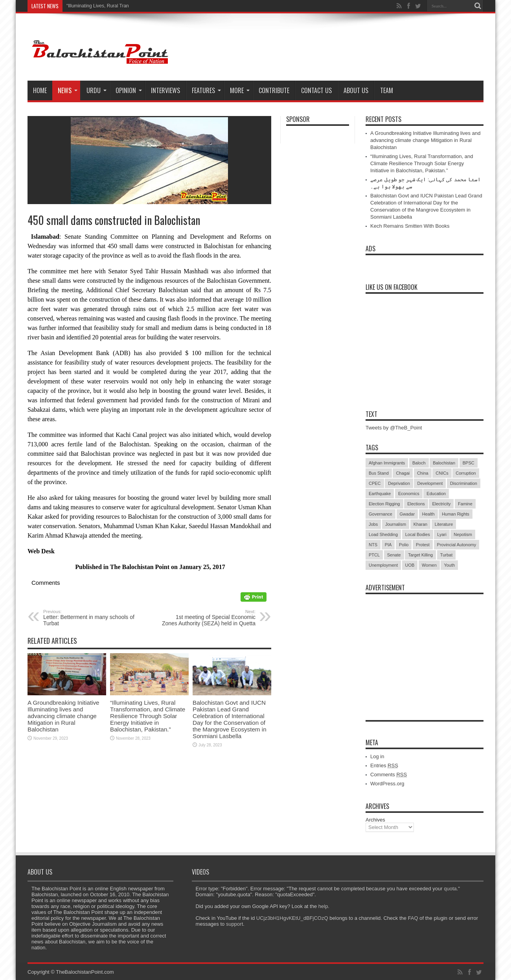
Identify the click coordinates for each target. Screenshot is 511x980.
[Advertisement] (425, 647)
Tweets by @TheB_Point (394, 428)
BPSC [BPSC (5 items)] (469, 463)
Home (40, 90)
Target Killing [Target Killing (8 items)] (420, 555)
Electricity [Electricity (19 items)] (441, 504)
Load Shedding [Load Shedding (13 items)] (383, 534)
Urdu (97, 90)
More (240, 90)
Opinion (129, 90)
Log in (377, 756)
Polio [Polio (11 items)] (404, 545)
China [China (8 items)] (423, 473)
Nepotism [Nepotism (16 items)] (463, 534)
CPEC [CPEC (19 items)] (375, 483)
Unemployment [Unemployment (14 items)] (383, 565)
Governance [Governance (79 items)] (380, 514)
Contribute (274, 90)
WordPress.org (387, 784)
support (234, 924)
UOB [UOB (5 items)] (410, 565)
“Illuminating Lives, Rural (92, 6)
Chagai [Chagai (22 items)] (403, 473)
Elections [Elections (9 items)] (416, 504)
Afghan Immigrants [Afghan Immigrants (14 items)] (387, 463)
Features (206, 90)
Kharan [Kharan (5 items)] (420, 524)
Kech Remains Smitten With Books (410, 226)
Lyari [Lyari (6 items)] (442, 534)
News (68, 90)
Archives (375, 820)
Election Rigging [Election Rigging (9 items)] (384, 504)
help (323, 906)
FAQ (413, 918)
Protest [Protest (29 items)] (423, 545)
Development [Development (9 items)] (430, 483)
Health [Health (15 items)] (428, 514)
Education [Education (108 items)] (436, 494)
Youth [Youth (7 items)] (449, 565)
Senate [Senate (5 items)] (394, 555)
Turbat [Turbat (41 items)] (446, 555)
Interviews (165, 90)
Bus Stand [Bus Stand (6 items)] (379, 473)
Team (387, 90)
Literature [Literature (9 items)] (444, 524)
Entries (384, 765)
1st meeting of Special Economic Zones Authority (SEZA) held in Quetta (207, 618)
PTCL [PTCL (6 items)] (374, 555)
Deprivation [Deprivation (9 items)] (399, 483)
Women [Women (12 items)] (429, 565)
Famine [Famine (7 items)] (465, 504)
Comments (389, 775)
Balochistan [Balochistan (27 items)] (444, 463)
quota (450, 889)
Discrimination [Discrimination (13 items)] (464, 483)
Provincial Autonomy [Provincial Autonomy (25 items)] (457, 545)
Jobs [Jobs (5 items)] (373, 524)
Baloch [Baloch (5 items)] (419, 463)
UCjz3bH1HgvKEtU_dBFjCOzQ (292, 918)
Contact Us (316, 90)
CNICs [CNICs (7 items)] (442, 473)
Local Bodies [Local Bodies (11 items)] (418, 534)
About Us (356, 90)
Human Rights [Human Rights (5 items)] (456, 514)
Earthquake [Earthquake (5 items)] (380, 494)
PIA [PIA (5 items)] (388, 545)
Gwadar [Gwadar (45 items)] (407, 514)
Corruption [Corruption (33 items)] (466, 473)
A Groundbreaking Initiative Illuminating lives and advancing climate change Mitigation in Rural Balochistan (63, 716)
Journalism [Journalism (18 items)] (396, 524)
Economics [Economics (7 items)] (409, 494)
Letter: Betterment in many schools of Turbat (91, 618)
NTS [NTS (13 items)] (373, 545)
